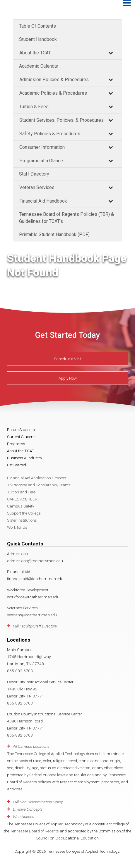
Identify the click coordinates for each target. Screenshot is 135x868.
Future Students (21, 430)
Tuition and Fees (21, 492)
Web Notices (24, 817)
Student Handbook (38, 39)
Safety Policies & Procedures (50, 134)
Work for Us (17, 527)
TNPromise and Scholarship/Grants (39, 485)
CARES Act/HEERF (23, 499)
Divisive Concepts (28, 809)
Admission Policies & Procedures (54, 80)
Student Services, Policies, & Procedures (61, 120)
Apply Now (68, 378)
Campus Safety (20, 506)
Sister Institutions (22, 520)
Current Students (22, 437)
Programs (16, 444)
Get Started (17, 465)
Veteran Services (37, 187)
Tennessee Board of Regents (34, 831)
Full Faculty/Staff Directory (35, 626)
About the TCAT (35, 53)
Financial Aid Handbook (43, 201)
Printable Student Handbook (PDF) (54, 234)
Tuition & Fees (34, 107)
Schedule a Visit (68, 359)
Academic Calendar (39, 66)
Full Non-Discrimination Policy (38, 802)
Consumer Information (42, 147)
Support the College (24, 513)
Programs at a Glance (41, 161)
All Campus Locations (31, 746)
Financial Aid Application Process (37, 478)
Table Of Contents (37, 26)
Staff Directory (34, 174)
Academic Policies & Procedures (53, 93)
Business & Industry (24, 458)
